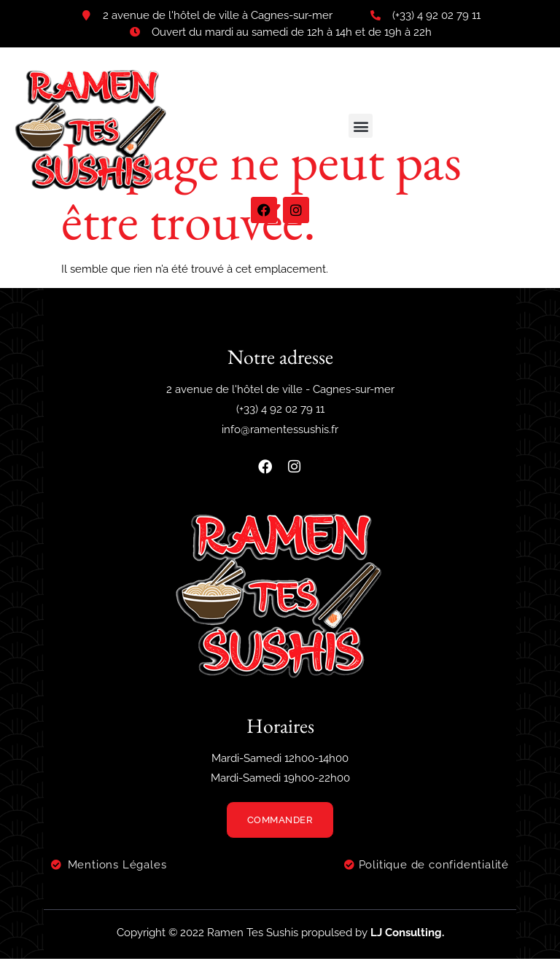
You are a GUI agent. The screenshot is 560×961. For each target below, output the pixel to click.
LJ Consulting (406, 935)
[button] (361, 126)
